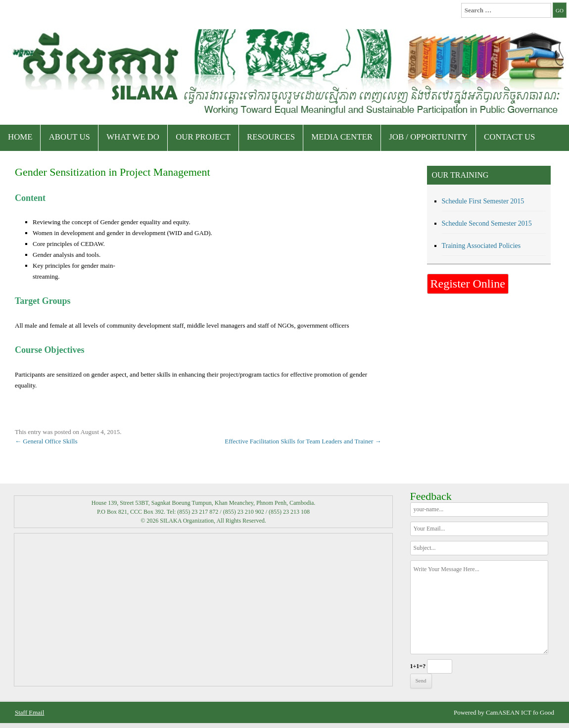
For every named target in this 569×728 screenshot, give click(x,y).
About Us (70, 137)
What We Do (133, 137)
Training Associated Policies (481, 246)
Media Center (342, 137)
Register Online (468, 284)
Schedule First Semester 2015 (483, 201)
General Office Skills (46, 441)
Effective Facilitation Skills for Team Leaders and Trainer (303, 441)
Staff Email (29, 712)
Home (20, 137)
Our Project (203, 137)
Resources (271, 137)
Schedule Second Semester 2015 (487, 223)
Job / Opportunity (428, 137)
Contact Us (509, 137)
